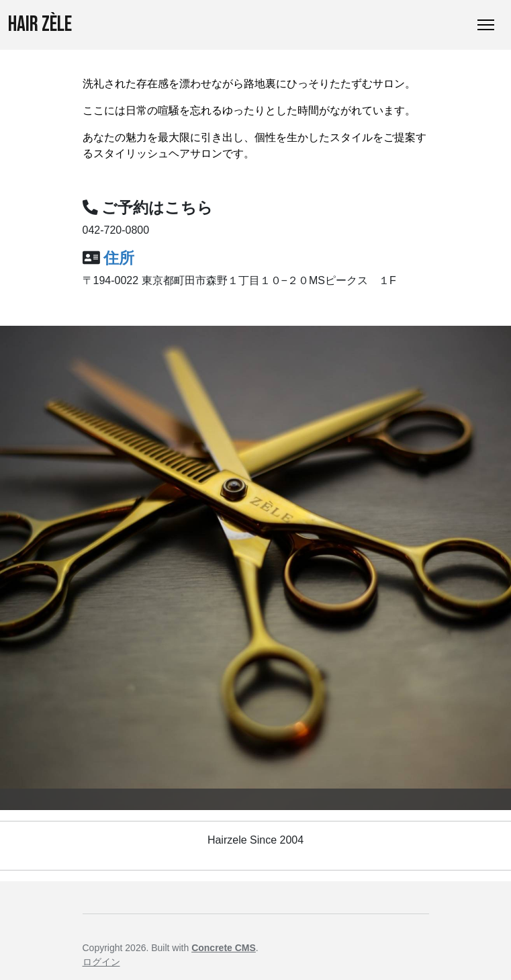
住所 (119, 258)
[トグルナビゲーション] (486, 25)
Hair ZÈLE (40, 25)
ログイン (101, 962)
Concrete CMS (224, 948)
